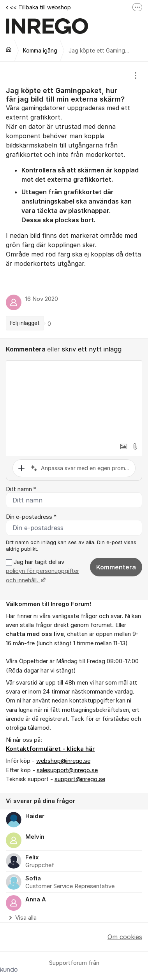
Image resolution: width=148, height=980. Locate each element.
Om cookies (125, 937)
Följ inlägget (25, 323)
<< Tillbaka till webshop (38, 7)
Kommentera (116, 567)
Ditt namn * (21, 489)
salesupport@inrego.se (67, 770)
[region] (74, 200)
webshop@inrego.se (63, 761)
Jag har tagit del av (42, 571)
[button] (123, 446)
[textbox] (74, 400)
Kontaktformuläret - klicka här (50, 749)
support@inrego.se (80, 779)
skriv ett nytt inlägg (92, 349)
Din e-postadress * (31, 517)
